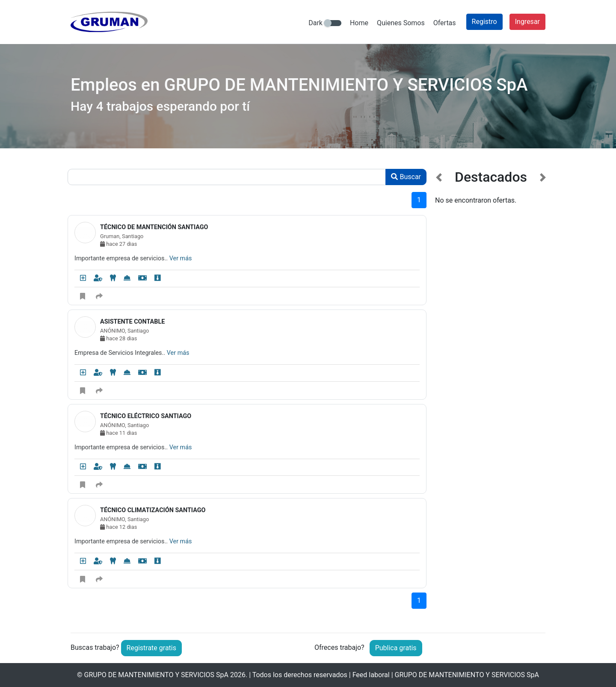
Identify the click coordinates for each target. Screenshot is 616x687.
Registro (484, 22)
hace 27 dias (118, 244)
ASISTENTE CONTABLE (132, 322)
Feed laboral (371, 675)
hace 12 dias (118, 527)
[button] (439, 394)
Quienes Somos (401, 23)
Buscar (406, 177)
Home (359, 23)
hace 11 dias (118, 433)
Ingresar (527, 22)
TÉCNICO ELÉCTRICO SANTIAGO (146, 416)
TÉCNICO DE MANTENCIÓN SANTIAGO (154, 227)
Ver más (181, 258)
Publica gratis (396, 648)
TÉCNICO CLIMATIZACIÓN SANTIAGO (153, 510)
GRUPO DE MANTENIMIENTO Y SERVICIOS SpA (156, 675)
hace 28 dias (118, 338)
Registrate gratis (151, 648)
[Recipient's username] (227, 177)
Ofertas (445, 23)
